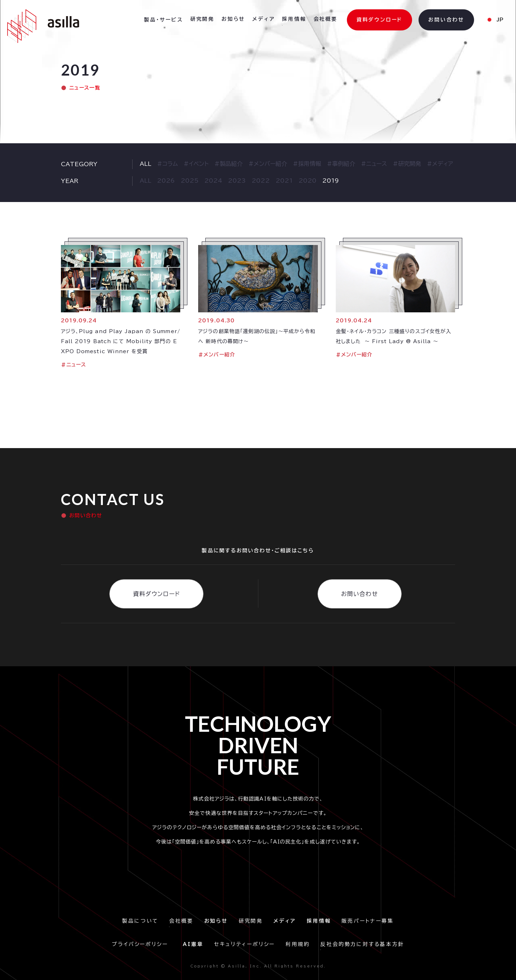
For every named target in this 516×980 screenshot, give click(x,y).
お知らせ (233, 19)
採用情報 (294, 19)
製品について (140, 921)
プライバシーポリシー (142, 944)
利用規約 (298, 944)
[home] (43, 26)
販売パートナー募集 (367, 921)
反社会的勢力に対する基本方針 (362, 944)
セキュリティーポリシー (244, 944)
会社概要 (326, 19)
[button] (164, 20)
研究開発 (202, 19)
